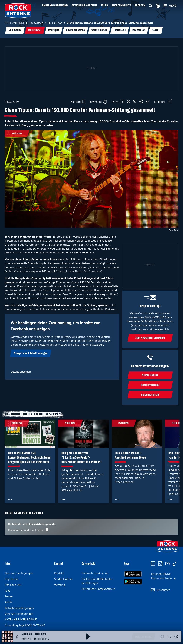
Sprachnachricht (150, 395)
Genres (156, 30)
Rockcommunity (121, 6)
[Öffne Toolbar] (170, 102)
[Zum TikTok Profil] (175, 564)
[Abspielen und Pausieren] (88, 636)
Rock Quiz (54, 30)
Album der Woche (75, 30)
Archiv (9, 602)
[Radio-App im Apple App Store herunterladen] (133, 574)
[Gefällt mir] (97, 102)
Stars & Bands (99, 30)
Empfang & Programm (55, 6)
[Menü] (170, 6)
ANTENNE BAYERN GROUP (21, 619)
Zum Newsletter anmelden (150, 338)
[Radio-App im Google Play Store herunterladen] (133, 582)
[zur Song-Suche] (169, 636)
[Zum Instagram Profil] (160, 564)
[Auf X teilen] (129, 102)
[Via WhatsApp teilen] (141, 102)
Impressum (12, 579)
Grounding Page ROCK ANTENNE (25, 625)
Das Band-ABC (13, 585)
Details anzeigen (21, 372)
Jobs (8, 591)
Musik (105, 6)
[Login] (158, 6)
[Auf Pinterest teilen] (135, 102)
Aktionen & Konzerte (85, 6)
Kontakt (59, 573)
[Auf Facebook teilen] (122, 102)
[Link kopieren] (148, 102)
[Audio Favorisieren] (17, 636)
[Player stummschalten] (162, 636)
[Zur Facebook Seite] (153, 564)
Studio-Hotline (63, 579)
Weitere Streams (143, 637)
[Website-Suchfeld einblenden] (150, 6)
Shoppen (140, 6)
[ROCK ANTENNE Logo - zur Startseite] (18, 11)
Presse (9, 596)
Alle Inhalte (15, 30)
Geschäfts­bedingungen (19, 614)
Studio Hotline (150, 376)
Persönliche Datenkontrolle (98, 589)
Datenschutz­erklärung (95, 573)
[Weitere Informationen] (176, 637)
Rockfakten (139, 30)
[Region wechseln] (163, 576)
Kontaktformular (150, 385)
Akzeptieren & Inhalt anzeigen (31, 354)
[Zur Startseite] (167, 553)
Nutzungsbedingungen (19, 573)
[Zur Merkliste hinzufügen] (78, 102)
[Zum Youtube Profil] (167, 564)
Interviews (120, 30)
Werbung (60, 585)
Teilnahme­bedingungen (19, 608)
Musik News (35, 30)
